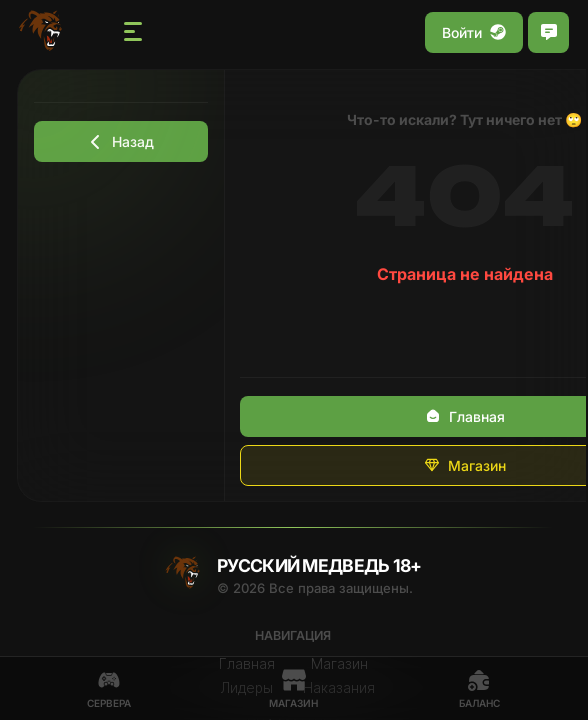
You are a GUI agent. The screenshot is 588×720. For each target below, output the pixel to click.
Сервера (109, 688)
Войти (474, 32)
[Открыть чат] (548, 32)
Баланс (479, 688)
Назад (121, 141)
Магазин (293, 688)
